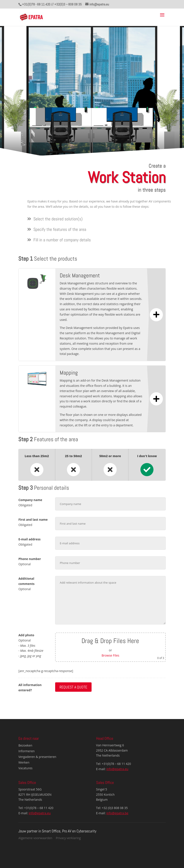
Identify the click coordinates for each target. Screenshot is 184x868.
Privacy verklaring (68, 838)
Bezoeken (26, 745)
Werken (24, 762)
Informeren (27, 751)
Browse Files (110, 655)
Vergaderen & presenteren (37, 757)
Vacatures (26, 768)
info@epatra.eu (117, 769)
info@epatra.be (117, 813)
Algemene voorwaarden (35, 838)
